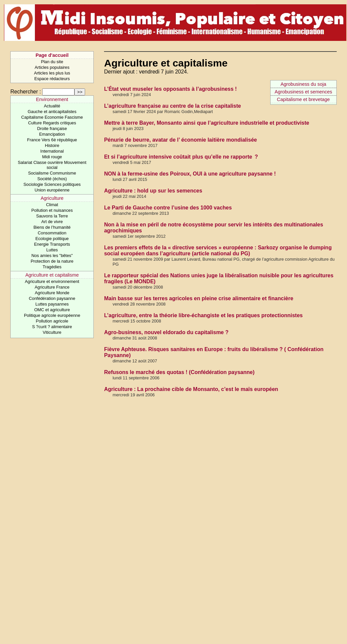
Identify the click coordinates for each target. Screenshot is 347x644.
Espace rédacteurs (52, 79)
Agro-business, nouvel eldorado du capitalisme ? (166, 332)
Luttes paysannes (52, 304)
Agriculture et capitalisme (52, 275)
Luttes (52, 250)
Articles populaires (52, 67)
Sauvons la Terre (52, 216)
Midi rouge (52, 157)
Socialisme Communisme (52, 173)
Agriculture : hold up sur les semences (153, 191)
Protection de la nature (52, 261)
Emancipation (52, 134)
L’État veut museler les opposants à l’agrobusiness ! (170, 89)
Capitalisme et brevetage (303, 99)
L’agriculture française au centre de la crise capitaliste (173, 106)
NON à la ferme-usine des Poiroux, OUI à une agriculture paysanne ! (190, 174)
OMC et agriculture (52, 310)
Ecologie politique (52, 239)
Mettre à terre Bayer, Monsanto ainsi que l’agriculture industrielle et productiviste (207, 123)
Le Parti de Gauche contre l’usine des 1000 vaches (168, 208)
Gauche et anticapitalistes (52, 112)
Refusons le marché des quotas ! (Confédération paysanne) (179, 372)
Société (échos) (52, 179)
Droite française (52, 129)
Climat (52, 205)
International (52, 151)
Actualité (52, 106)
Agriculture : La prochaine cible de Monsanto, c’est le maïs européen (191, 389)
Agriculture (52, 198)
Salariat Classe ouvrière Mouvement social (52, 165)
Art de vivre (52, 222)
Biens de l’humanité (52, 227)
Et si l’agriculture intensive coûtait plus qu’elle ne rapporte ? (181, 157)
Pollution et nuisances (52, 210)
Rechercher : (26, 92)
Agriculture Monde (52, 293)
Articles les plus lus (52, 73)
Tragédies (52, 267)
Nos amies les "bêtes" (52, 256)
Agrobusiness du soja (303, 84)
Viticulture (52, 332)
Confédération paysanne (52, 298)
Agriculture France (52, 287)
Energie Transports (52, 244)
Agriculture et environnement (52, 281)
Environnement (52, 99)
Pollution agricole (52, 321)
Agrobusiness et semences (303, 92)
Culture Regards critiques (52, 123)
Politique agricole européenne (52, 315)
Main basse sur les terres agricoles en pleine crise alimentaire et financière (199, 298)
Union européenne (52, 190)
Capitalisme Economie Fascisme (52, 117)
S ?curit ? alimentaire (52, 327)
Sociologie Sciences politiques (52, 184)
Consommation (52, 233)
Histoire (52, 145)
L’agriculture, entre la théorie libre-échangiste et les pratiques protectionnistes (203, 315)
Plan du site (52, 62)
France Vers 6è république (52, 140)
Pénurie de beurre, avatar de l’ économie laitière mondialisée (180, 140)
